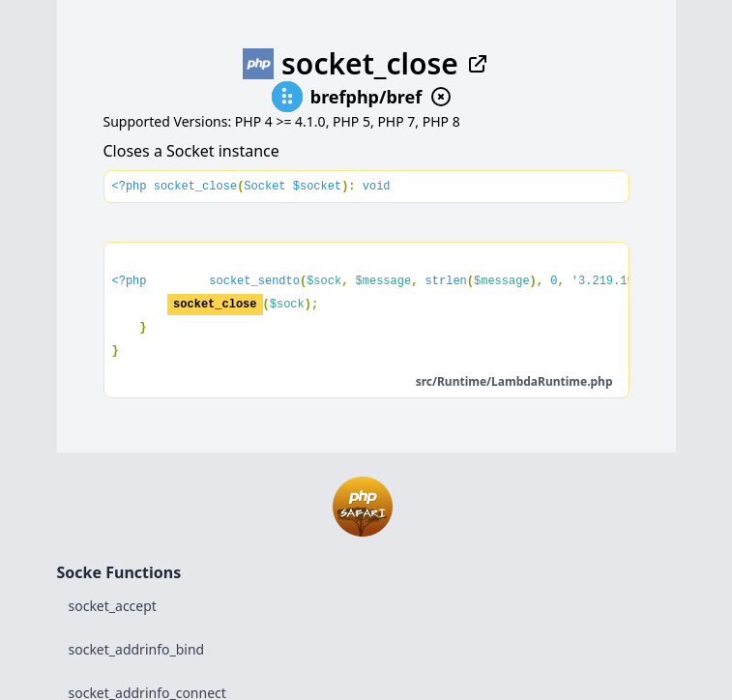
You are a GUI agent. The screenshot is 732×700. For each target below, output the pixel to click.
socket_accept (113, 606)
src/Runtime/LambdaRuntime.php (514, 381)
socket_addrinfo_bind (137, 649)
